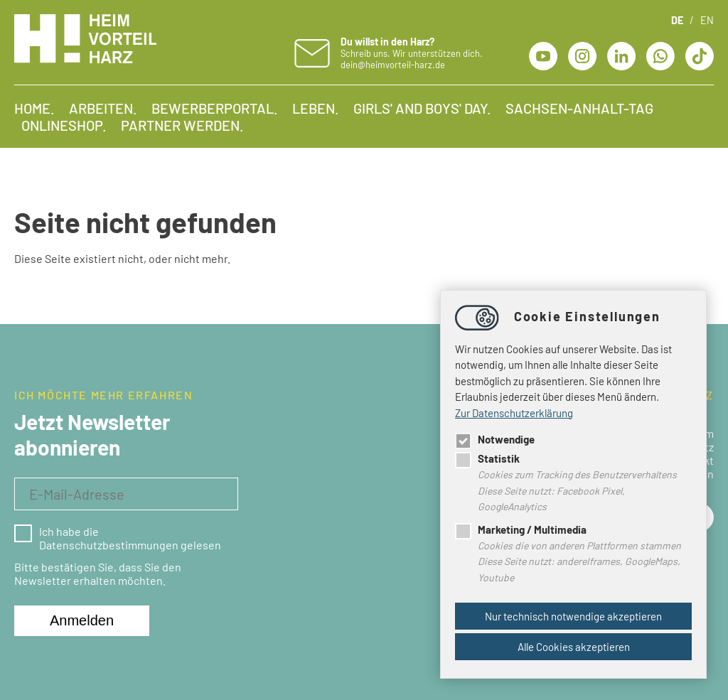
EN (707, 20)
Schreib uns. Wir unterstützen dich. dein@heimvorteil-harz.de (412, 53)
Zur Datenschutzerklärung (514, 413)
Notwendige (495, 439)
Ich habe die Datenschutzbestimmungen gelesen (118, 538)
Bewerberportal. (215, 108)
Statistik (487, 458)
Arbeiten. (103, 108)
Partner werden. (182, 125)
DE (677, 20)
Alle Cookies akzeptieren (574, 647)
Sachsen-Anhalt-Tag (579, 108)
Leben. (316, 108)
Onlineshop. (64, 125)
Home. (34, 108)
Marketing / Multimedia (521, 529)
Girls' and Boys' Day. (422, 108)
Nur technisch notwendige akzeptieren (573, 616)
